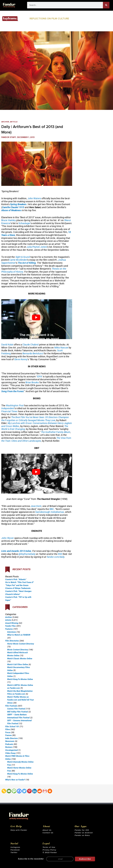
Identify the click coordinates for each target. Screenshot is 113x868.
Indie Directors (11, 738)
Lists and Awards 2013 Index (16, 551)
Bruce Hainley (9, 220)
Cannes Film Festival (16, 709)
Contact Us (48, 833)
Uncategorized (11, 750)
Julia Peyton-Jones (37, 247)
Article (14, 122)
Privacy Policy (49, 850)
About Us (47, 830)
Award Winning (12, 623)
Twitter (14, 853)
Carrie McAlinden (18, 260)
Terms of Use (49, 847)
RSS (60, 554)
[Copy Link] (4, 791)
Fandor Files (10, 626)
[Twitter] (24, 791)
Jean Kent (36, 506)
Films (8, 729)
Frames (8, 735)
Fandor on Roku (82, 835)
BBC (52, 509)
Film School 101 (12, 727)
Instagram (15, 847)
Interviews (12, 632)
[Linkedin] (35, 791)
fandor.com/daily (56, 557)
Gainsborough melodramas (50, 512)
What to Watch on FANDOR (19, 635)
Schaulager (24, 223)
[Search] (106, 5)
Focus (8, 732)
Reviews (9, 747)
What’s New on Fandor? (15, 780)
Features (9, 629)
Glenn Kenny (21, 359)
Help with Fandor (19, 830)
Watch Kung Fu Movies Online (20, 679)
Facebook (15, 850)
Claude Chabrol (30, 345)
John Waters (34, 198)
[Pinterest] (29, 791)
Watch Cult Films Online (18, 664)
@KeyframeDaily (27, 554)
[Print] (50, 791)
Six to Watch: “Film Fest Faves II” (20, 582)
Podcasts (9, 744)
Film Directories (12, 641)
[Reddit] (40, 791)
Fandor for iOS (82, 830)
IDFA (39, 377)
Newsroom (10, 741)
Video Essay (10, 753)
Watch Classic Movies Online (20, 659)
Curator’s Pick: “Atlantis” (16, 579)
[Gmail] (45, 791)
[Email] (9, 791)
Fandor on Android (84, 833)
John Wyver (8, 538)
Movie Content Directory (18, 650)
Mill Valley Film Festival (18, 712)
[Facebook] (19, 791)
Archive (5, 122)
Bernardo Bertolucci (33, 353)
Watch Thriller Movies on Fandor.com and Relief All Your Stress (20, 700)
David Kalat (7, 345)
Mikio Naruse (61, 348)
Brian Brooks (32, 382)
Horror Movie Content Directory (21, 644)
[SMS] (14, 791)
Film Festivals (11, 706)
